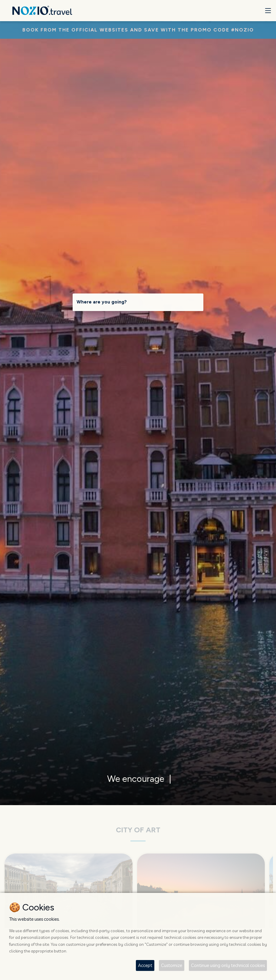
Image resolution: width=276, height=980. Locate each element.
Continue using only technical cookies (228, 965)
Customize (172, 965)
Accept (145, 965)
